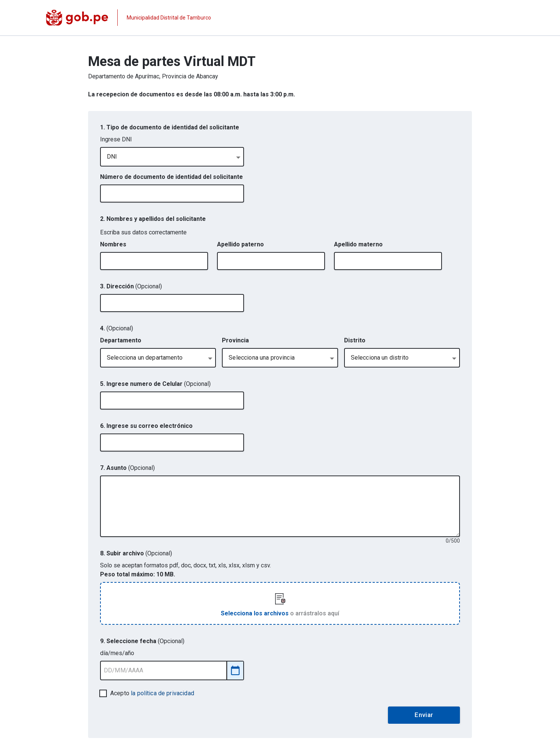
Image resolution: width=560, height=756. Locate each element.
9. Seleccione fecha (142, 641)
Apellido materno (358, 244)
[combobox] (172, 157)
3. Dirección (131, 286)
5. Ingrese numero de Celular (155, 384)
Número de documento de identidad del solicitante (171, 177)
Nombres (113, 244)
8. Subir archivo (136, 553)
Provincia (235, 340)
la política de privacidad (162, 693)
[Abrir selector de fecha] (235, 670)
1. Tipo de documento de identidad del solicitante (170, 127)
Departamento (121, 340)
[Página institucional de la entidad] (129, 18)
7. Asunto (127, 468)
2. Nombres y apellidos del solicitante (153, 219)
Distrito (355, 340)
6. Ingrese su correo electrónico (146, 426)
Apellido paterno (240, 244)
